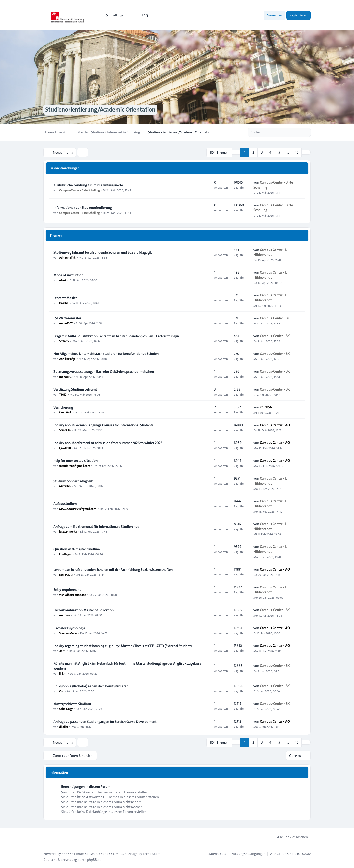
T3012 (63, 394)
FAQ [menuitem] (142, 15)
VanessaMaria (68, 633)
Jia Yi (62, 651)
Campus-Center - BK (275, 318)
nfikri (63, 280)
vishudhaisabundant (72, 595)
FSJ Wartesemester (67, 318)
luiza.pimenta (68, 531)
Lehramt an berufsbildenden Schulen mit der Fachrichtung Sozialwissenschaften (113, 570)
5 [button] (279, 152)
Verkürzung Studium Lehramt (75, 389)
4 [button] (270, 152)
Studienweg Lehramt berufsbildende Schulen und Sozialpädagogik (103, 252)
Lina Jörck (65, 412)
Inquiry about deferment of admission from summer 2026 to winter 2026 (108, 443)
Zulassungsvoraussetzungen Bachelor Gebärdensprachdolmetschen (104, 372)
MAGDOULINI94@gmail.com (78, 509)
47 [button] (297, 152)
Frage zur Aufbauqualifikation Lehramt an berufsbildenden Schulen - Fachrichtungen (116, 336)
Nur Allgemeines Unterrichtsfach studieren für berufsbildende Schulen (106, 354)
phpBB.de (94, 860)
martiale (65, 615)
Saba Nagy (66, 709)
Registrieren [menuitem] (299, 15)
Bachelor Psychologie (69, 628)
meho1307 (66, 323)
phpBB (67, 854)
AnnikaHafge (67, 359)
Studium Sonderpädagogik (73, 481)
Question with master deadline (76, 549)
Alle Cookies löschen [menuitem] (289, 837)
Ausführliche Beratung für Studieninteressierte (88, 185)
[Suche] (297, 132)
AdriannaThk (67, 257)
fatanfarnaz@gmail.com (75, 466)
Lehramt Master (65, 298)
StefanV (64, 341)
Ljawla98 (65, 448)
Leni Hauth (66, 574)
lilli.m (63, 673)
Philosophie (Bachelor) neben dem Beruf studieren (91, 686)
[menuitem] (114, 15)
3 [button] (262, 152)
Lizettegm (65, 554)
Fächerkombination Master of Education (83, 610)
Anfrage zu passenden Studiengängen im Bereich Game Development (105, 722)
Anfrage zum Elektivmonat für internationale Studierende (96, 527)
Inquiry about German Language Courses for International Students (103, 425)
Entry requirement (67, 590)
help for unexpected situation (75, 461)
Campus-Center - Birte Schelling (79, 190)
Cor (61, 691)
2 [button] (253, 152)
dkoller (64, 727)
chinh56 (266, 407)
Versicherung (63, 407)
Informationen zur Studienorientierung (82, 208)
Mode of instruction (68, 275)
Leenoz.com (152, 854)
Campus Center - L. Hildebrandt (270, 252)
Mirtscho (65, 486)
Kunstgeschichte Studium (72, 704)
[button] (306, 152)
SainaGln (65, 430)
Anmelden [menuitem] (274, 15)
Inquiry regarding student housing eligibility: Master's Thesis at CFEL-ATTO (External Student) (122, 646)
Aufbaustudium (65, 504)
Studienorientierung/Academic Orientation (100, 110)
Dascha (64, 303)
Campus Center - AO (275, 425)
